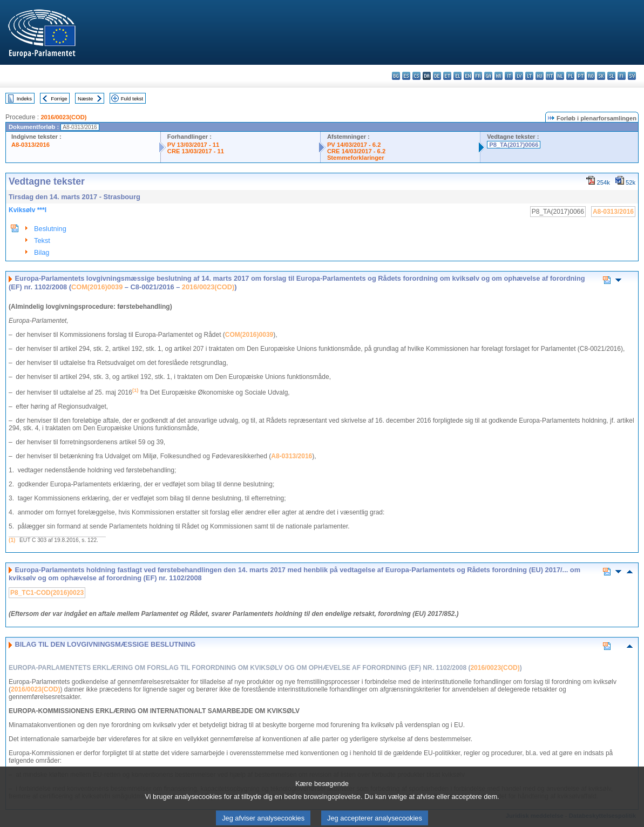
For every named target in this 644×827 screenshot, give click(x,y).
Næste (85, 99)
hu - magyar (540, 76)
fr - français (478, 76)
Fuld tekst (132, 99)
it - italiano (509, 76)
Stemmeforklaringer (356, 158)
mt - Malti (550, 76)
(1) (12, 540)
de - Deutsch (437, 76)
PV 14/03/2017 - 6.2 (354, 145)
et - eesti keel (447, 76)
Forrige (59, 99)
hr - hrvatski (499, 76)
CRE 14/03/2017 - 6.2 (356, 151)
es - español (406, 76)
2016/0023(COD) (63, 117)
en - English (468, 76)
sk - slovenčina (601, 76)
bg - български (396, 76)
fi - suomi (622, 76)
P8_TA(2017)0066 (514, 145)
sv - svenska (632, 76)
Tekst (42, 240)
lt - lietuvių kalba (529, 76)
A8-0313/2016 (30, 145)
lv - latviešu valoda (519, 76)
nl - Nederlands (560, 76)
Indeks (24, 99)
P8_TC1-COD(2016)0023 (47, 593)
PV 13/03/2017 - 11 (193, 145)
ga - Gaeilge (488, 76)
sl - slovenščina (611, 76)
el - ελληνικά (457, 76)
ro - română (591, 76)
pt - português (581, 76)
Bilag (42, 252)
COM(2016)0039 (97, 287)
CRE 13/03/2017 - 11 (196, 151)
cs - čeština (416, 76)
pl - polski (570, 76)
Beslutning (50, 229)
